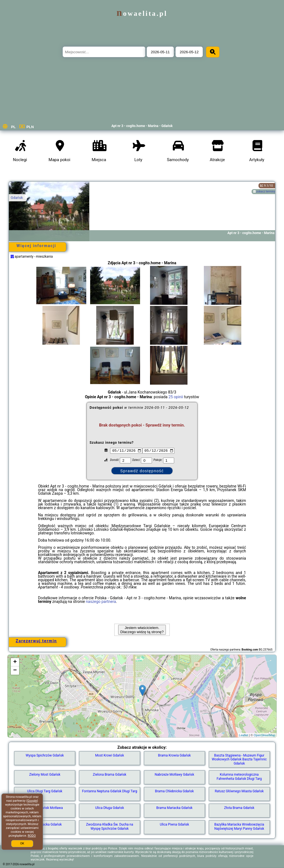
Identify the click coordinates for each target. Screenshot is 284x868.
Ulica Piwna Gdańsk (174, 824)
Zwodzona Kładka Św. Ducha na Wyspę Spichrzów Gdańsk (110, 826)
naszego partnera (101, 601)
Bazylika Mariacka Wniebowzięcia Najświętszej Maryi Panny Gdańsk (239, 826)
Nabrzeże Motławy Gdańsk (174, 775)
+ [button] (15, 662)
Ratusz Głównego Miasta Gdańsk (239, 791)
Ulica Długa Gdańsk (110, 808)
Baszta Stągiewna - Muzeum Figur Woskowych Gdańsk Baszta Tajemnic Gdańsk (239, 759)
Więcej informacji (36, 246)
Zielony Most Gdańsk (45, 775)
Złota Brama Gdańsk (239, 808)
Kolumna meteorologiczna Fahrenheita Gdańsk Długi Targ (239, 776)
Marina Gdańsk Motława (45, 808)
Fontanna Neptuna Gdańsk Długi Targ (110, 791)
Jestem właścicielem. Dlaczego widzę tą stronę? (142, 630)
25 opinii (176, 397)
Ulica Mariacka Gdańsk (45, 824)
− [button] (15, 671)
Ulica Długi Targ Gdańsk (45, 791)
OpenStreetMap (265, 735)
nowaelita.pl (142, 13)
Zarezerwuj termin (36, 641)
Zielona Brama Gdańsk (110, 775)
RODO (32, 836)
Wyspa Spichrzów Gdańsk (45, 755)
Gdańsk (17, 198)
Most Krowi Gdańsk (110, 755)
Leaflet (244, 735)
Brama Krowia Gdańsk (174, 755)
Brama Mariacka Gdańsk (175, 808)
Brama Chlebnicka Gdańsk (174, 791)
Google (32, 801)
